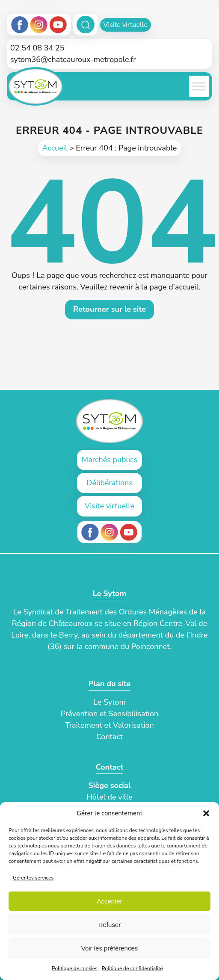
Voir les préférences (110, 948)
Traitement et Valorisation (109, 725)
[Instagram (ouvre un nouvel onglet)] (109, 532)
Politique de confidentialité (132, 968)
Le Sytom (109, 702)
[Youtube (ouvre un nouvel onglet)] (129, 532)
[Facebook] (20, 25)
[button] (206, 813)
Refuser (110, 925)
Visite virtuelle (126, 25)
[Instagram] (39, 25)
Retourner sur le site (109, 309)
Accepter (109, 901)
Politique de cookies (75, 968)
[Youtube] (58, 25)
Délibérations (109, 483)
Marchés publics (109, 460)
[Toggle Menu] (199, 87)
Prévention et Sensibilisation (110, 714)
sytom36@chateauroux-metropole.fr (73, 59)
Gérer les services (33, 878)
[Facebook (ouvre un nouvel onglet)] (90, 532)
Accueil (55, 148)
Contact (109, 737)
